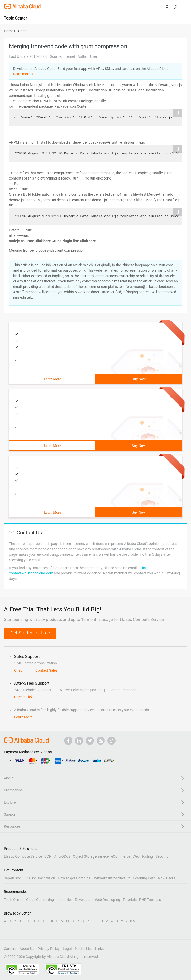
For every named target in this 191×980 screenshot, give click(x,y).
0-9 (133, 921)
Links (99, 949)
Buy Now (139, 379)
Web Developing (108, 900)
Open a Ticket (25, 697)
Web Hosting (143, 856)
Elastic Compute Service (23, 856)
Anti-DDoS (62, 856)
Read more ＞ (24, 74)
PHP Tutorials (150, 900)
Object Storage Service (91, 856)
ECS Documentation (39, 878)
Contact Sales (46, 670)
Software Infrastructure (112, 878)
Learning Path (144, 878)
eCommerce (121, 856)
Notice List (83, 949)
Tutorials (130, 900)
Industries (64, 900)
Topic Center (14, 900)
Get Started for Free (30, 633)
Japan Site (12, 878)
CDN (48, 856)
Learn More (52, 379)
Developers (84, 900)
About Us (27, 949)
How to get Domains (74, 878)
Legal (67, 949)
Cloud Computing (40, 900)
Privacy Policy (49, 949)
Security (162, 856)
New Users (167, 878)
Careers (10, 949)
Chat (18, 670)
